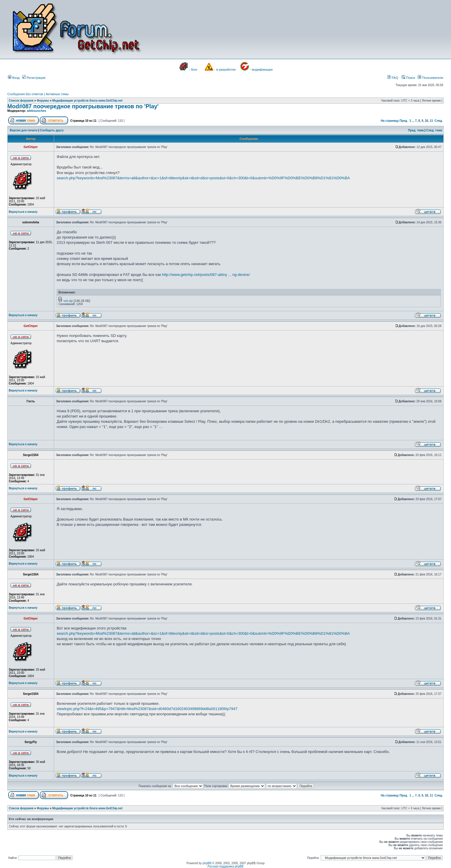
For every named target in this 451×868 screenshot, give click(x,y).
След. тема (434, 130)
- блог (193, 69)
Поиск (408, 78)
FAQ (393, 78)
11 (431, 121)
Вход (14, 78)
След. (439, 121)
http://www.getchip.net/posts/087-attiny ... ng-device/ (206, 275)
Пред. (404, 121)
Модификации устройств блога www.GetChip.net (87, 101)
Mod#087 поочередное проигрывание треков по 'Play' (83, 106)
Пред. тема (416, 130)
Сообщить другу (52, 130)
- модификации (261, 69)
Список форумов (21, 101)
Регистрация (34, 78)
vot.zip (68, 301)
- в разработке (225, 69)
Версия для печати (24, 130)
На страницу (390, 121)
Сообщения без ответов (25, 94)
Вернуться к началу (23, 212)
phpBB (207, 863)
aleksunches (37, 111)
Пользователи (430, 78)
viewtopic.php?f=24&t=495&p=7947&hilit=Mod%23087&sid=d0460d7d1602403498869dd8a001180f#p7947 (147, 709)
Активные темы (57, 94)
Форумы (43, 101)
